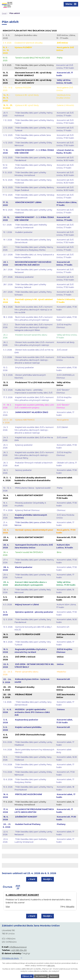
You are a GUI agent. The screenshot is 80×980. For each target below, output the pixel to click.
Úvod (4, 13)
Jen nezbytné (41, 976)
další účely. (51, 966)
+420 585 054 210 (19, 950)
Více (8, 907)
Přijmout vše (27, 976)
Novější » (48, 879)
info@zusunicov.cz (18, 947)
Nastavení (54, 976)
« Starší (32, 879)
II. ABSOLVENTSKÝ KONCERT (22, 895)
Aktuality (70, 907)
